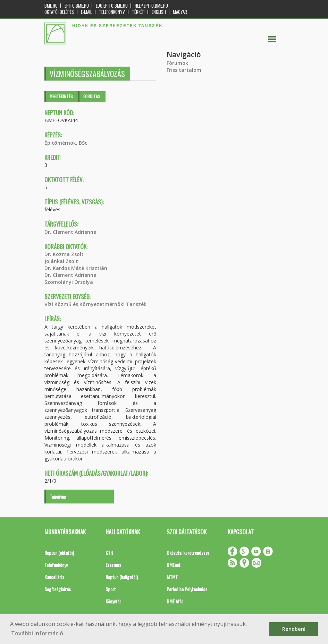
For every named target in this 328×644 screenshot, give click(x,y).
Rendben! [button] (294, 629)
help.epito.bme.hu (151, 6)
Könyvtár (113, 601)
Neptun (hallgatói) (122, 577)
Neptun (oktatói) (59, 553)
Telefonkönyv (112, 12)
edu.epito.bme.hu (112, 6)
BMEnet (174, 565)
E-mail (86, 12)
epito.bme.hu (77, 6)
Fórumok (177, 63)
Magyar (180, 12)
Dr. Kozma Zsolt (64, 254)
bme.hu (51, 6)
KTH (109, 553)
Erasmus (113, 565)
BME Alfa (175, 601)
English (159, 12)
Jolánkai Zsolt (61, 261)
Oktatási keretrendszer (188, 553)
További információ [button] (37, 633)
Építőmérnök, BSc (66, 143)
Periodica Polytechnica (187, 589)
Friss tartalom (184, 70)
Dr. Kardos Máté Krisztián (76, 268)
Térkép (138, 12)
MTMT (172, 577)
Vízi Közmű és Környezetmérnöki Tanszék (95, 304)
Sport (111, 589)
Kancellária (54, 577)
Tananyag (58, 496)
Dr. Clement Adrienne (70, 232)
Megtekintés (61, 96)
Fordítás (92, 96)
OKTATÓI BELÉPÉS (59, 12)
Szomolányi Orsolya (69, 282)
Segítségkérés (58, 589)
